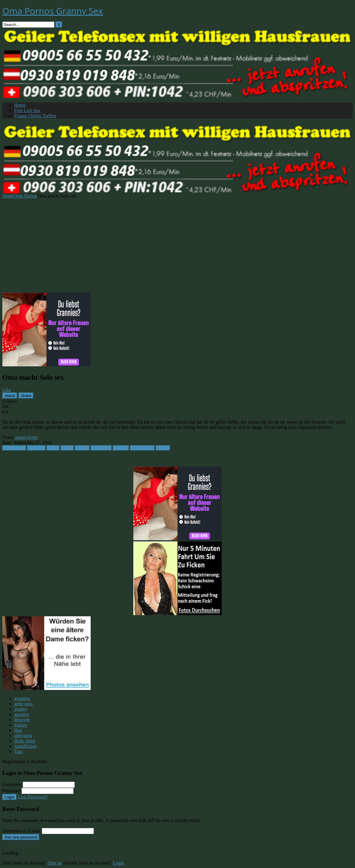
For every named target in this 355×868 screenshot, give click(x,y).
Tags (19, 751)
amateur (22, 714)
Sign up (55, 863)
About (10, 396)
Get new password (21, 837)
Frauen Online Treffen (35, 116)
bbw (18, 730)
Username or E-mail (21, 831)
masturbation (142, 448)
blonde (67, 448)
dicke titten (101, 448)
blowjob (22, 720)
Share (26, 396)
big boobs (36, 448)
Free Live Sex (27, 110)
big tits (53, 448)
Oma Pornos (26, 196)
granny (21, 709)
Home (20, 105)
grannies (121, 448)
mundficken (25, 746)
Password (11, 791)
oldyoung (23, 736)
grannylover (26, 437)
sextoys (163, 448)
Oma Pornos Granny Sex (53, 11)
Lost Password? (33, 797)
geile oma (23, 704)
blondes (82, 448)
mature (21, 725)
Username (12, 784)
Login (10, 797)
